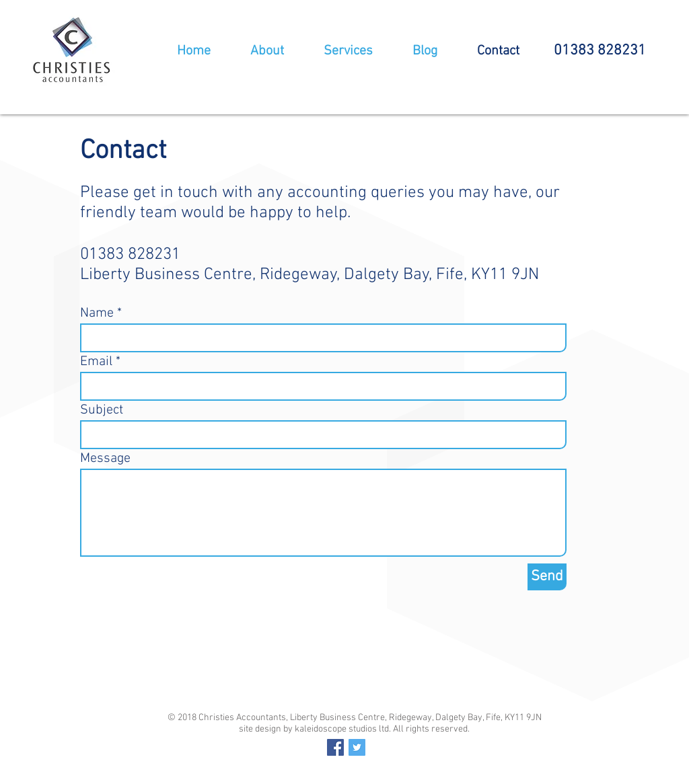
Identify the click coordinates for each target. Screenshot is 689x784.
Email (96, 362)
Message (105, 459)
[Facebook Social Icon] (335, 747)
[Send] (547, 577)
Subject (102, 410)
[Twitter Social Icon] (357, 747)
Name (97, 313)
